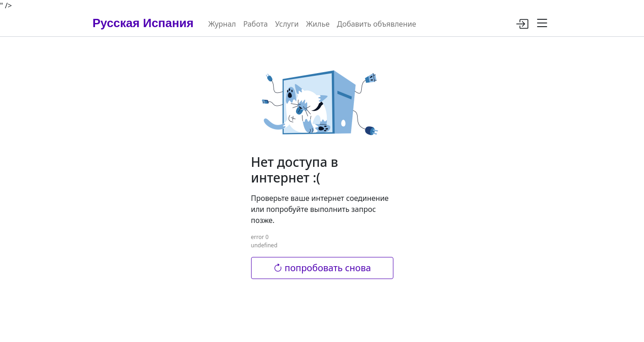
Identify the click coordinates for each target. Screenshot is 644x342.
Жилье (318, 24)
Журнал (222, 24)
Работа (255, 24)
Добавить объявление (376, 24)
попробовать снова (322, 268)
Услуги (287, 24)
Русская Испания (143, 23)
